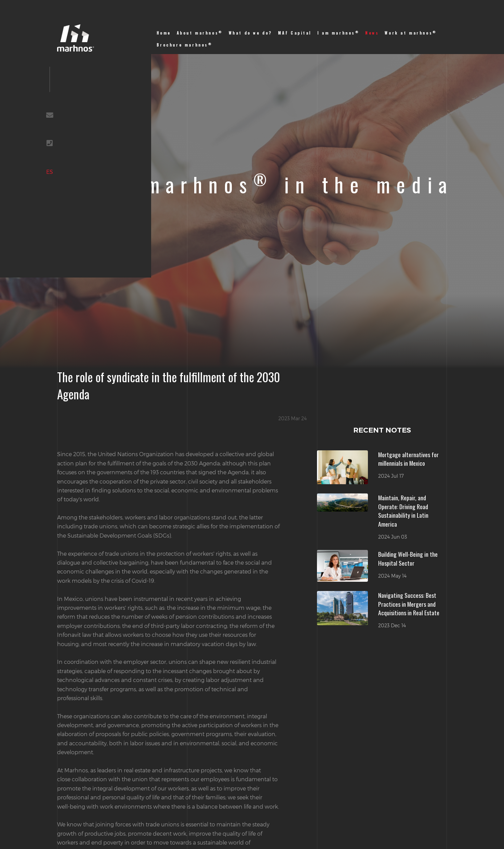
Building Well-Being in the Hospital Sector (408, 558)
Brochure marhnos (185, 45)
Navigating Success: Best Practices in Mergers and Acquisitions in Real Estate (409, 604)
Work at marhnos (411, 33)
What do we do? (250, 33)
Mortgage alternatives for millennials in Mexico (408, 459)
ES (50, 172)
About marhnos (200, 33)
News (372, 33)
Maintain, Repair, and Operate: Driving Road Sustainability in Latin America (403, 511)
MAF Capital (295, 33)
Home (164, 33)
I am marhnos (339, 33)
